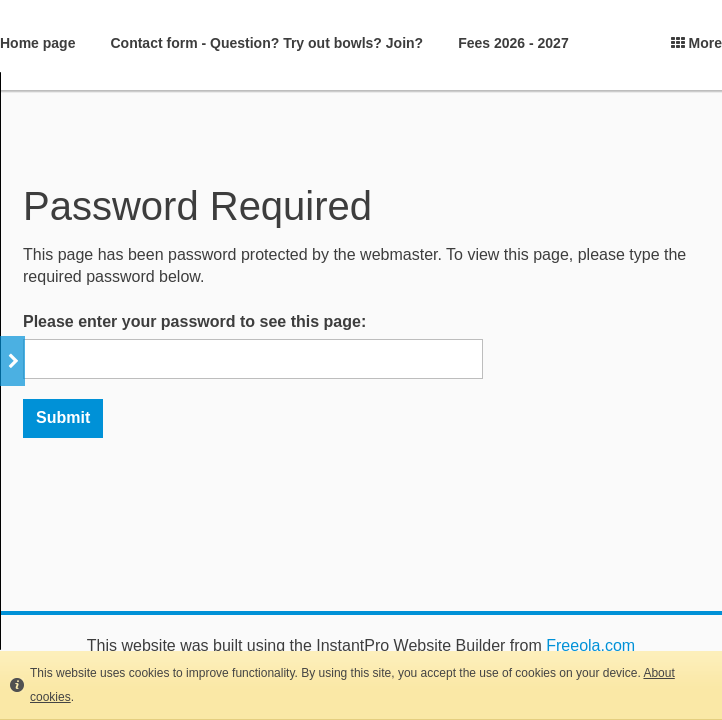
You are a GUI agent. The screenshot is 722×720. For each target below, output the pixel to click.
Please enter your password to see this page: (194, 321)
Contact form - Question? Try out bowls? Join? (266, 43)
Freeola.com (590, 645)
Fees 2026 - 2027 (513, 43)
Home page (37, 43)
